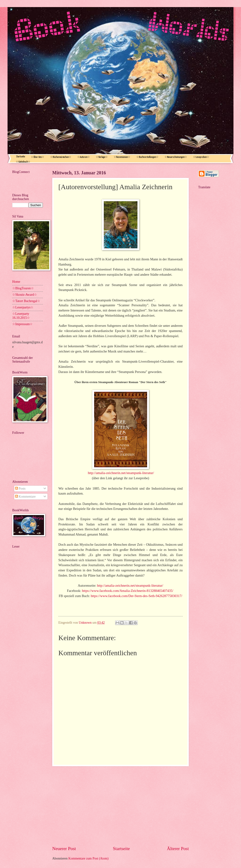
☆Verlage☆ (102, 157)
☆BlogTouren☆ (23, 288)
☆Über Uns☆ (38, 157)
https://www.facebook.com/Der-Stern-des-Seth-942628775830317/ (137, 596)
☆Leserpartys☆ (23, 307)
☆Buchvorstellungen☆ (147, 157)
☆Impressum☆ (22, 324)
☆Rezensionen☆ (122, 157)
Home (16, 282)
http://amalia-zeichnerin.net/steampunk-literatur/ (121, 473)
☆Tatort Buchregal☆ (26, 301)
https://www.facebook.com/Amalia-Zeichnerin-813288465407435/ (128, 591)
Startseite (20, 157)
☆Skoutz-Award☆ (25, 295)
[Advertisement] (120, 806)
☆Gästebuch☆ (23, 162)
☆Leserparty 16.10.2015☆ (21, 316)
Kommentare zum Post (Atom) (89, 858)
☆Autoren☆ (84, 157)
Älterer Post (178, 849)
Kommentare (25, 497)
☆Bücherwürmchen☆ (61, 157)
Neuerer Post (64, 849)
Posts (20, 489)
